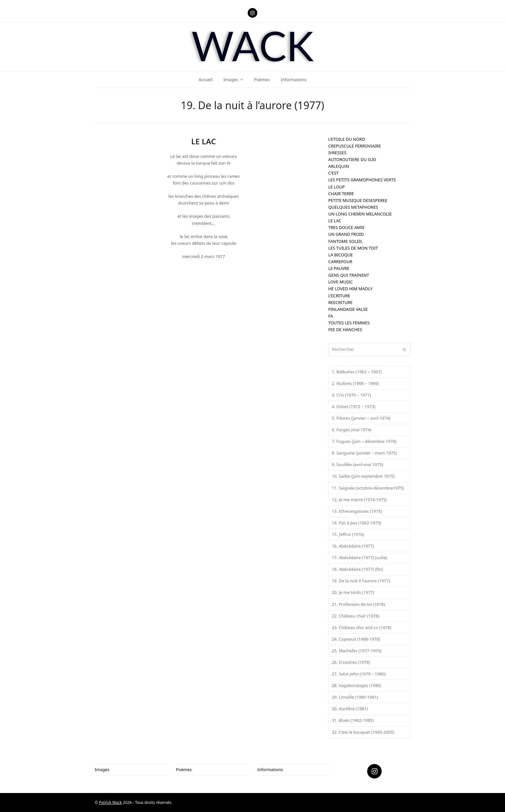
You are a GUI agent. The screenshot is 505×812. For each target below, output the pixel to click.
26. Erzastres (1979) (351, 662)
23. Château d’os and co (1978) (362, 627)
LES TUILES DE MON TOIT (353, 248)
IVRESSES (337, 153)
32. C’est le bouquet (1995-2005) (363, 732)
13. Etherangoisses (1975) (357, 511)
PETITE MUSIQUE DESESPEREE (358, 200)
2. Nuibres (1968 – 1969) (355, 383)
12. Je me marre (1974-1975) (359, 500)
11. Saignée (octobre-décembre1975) (368, 488)
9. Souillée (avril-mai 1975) (357, 464)
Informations (270, 769)
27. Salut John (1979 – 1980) (359, 674)
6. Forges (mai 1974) (352, 430)
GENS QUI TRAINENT (349, 275)
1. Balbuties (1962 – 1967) (357, 372)
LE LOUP (337, 187)
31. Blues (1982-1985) (353, 720)
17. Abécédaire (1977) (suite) (359, 558)
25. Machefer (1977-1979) (357, 651)
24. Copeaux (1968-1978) (356, 639)
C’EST (333, 173)
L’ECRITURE (339, 296)
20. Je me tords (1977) (353, 592)
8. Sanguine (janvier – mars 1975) (364, 453)
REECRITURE (340, 302)
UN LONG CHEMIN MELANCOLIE (360, 214)
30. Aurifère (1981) (350, 709)
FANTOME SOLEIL (345, 241)
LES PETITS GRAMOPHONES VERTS (362, 180)
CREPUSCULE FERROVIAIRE (355, 146)
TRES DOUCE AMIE (346, 227)
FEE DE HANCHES (345, 330)
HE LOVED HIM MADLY (350, 289)
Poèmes (184, 769)
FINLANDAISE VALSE (348, 309)
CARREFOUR (340, 262)
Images (102, 769)
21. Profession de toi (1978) (358, 604)
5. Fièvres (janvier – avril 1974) (361, 418)
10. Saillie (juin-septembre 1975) (363, 476)
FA (331, 316)
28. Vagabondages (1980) (357, 685)
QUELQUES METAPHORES (353, 207)
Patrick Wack (110, 802)
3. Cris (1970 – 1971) (351, 395)
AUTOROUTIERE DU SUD (352, 159)
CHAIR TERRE (341, 194)
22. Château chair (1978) (355, 616)
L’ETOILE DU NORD (347, 139)
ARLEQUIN (338, 166)
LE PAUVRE (339, 268)
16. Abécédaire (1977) (353, 546)
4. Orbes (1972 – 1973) (353, 406)
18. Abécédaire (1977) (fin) (357, 569)
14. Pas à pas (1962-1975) (357, 523)
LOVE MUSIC (340, 282)
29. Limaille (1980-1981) (355, 697)
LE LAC (335, 221)
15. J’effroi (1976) (348, 534)
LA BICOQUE (340, 255)
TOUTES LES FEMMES (349, 323)
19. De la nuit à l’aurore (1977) (361, 581)
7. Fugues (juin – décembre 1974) (364, 441)
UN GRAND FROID (346, 234)
